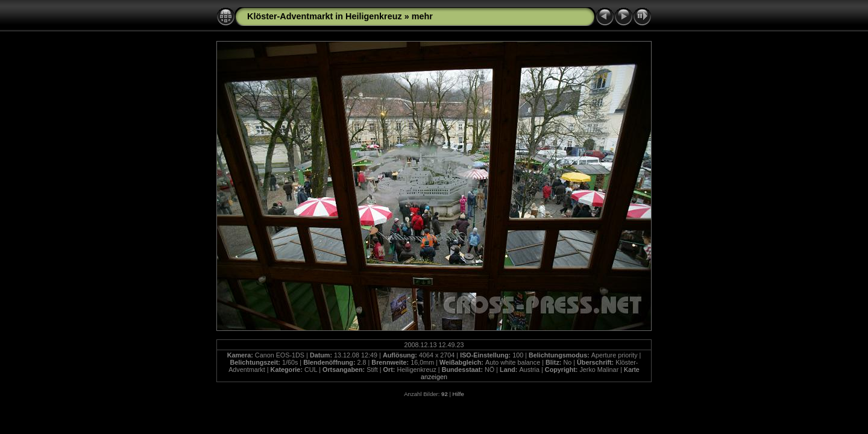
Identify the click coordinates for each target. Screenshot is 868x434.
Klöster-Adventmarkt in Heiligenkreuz (325, 16)
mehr (422, 16)
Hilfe (458, 394)
